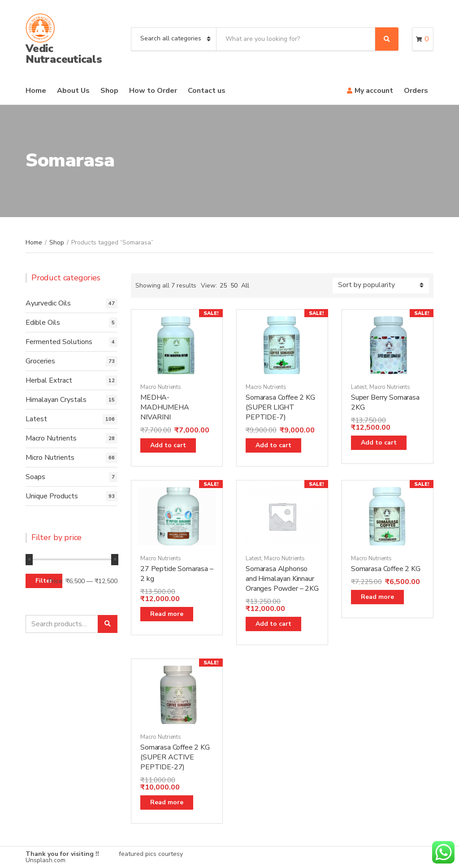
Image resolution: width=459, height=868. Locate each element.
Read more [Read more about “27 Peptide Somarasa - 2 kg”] (167, 614)
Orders (416, 91)
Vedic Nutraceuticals (64, 54)
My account (374, 91)
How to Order (153, 91)
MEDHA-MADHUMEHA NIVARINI (165, 407)
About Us (73, 91)
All (245, 286)
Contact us (207, 91)
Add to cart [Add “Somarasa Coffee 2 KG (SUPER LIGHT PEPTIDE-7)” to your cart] (273, 445)
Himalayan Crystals (56, 400)
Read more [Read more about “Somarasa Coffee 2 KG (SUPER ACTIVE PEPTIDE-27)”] (167, 802)
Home (36, 91)
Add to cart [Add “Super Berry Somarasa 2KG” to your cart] (379, 443)
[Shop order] (381, 286)
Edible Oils (43, 323)
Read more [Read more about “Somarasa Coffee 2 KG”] (377, 597)
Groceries (40, 361)
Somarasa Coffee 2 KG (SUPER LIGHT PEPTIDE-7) (280, 407)
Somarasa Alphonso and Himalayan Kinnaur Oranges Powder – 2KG (282, 579)
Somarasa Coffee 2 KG (386, 569)
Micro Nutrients (50, 458)
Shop (109, 91)
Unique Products (52, 496)
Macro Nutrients (161, 387)
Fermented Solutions (59, 342)
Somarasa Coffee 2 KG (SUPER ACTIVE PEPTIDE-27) (175, 757)
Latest (359, 387)
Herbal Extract (49, 380)
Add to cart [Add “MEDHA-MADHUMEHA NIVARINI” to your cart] (168, 445)
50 (234, 286)
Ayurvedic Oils (48, 303)
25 (223, 286)
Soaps (35, 477)
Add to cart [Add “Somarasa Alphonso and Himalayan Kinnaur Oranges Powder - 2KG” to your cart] (273, 624)
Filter (44, 581)
